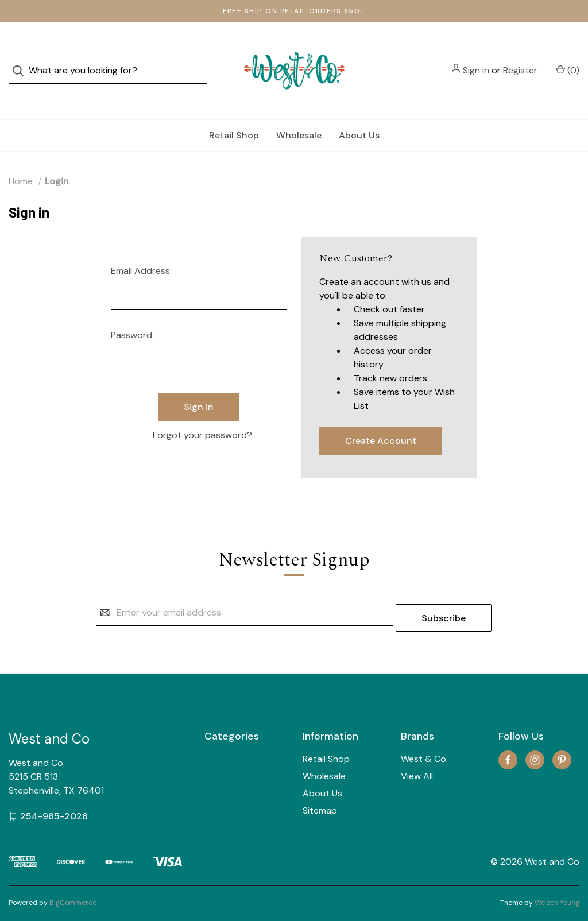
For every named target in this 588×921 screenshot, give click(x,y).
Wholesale (299, 112)
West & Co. (424, 731)
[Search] (22, 59)
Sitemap (320, 782)
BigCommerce (73, 874)
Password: (132, 312)
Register (520, 59)
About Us (359, 112)
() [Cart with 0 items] (568, 59)
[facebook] (508, 732)
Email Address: (141, 248)
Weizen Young (557, 874)
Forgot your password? (202, 405)
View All (417, 748)
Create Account (381, 418)
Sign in (476, 59)
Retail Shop (234, 112)
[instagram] (535, 732)
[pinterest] (562, 732)
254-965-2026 (54, 788)
